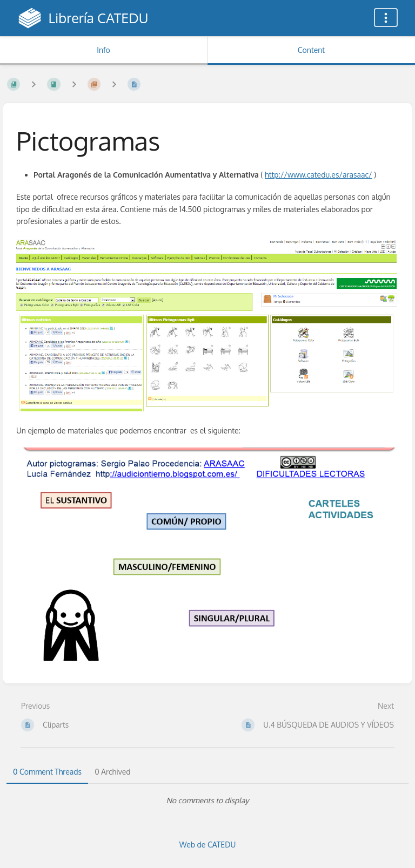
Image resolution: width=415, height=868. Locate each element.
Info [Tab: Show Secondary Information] (103, 50)
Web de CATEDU (208, 845)
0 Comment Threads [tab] (47, 772)
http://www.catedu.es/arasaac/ (319, 175)
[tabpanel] (207, 801)
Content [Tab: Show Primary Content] (311, 50)
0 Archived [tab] (112, 772)
